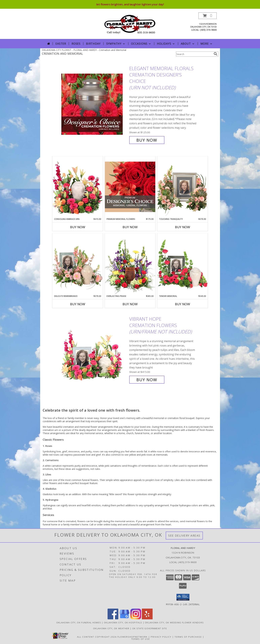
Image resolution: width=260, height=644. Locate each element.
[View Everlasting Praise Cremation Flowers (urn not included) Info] (130, 264)
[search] (215, 54)
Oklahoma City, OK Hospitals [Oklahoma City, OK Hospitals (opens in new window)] (123, 622)
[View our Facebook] (113, 618)
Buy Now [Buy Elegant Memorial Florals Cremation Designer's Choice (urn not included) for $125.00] (147, 140)
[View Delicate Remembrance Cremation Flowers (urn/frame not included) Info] (78, 264)
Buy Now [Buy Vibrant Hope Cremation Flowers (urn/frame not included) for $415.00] (147, 380)
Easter (61, 44)
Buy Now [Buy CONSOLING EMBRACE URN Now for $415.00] (78, 227)
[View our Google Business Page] (124, 618)
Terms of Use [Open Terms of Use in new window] (141, 639)
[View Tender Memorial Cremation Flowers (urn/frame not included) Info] (183, 264)
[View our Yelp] (147, 618)
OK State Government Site (150, 628)
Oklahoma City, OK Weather (111, 628)
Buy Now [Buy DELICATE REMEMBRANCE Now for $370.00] (78, 304)
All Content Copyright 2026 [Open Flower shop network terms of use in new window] (97, 637)
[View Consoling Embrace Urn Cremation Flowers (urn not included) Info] (78, 187)
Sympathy (116, 44)
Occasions (141, 44)
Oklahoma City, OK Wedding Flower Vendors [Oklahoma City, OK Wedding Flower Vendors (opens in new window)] (174, 622)
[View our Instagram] (136, 618)
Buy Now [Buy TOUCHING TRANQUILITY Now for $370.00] (183, 227)
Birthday (93, 44)
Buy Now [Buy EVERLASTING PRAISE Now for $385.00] (130, 304)
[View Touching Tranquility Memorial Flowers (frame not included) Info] (183, 187)
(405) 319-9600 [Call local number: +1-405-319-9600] (208, 30)
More (207, 44)
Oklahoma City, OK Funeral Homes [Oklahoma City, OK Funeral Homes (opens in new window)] (79, 622)
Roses (76, 44)
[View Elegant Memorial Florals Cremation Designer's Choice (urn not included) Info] (94, 104)
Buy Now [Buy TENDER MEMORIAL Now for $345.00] (183, 304)
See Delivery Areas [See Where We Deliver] (184, 536)
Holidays (166, 44)
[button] (208, 16)
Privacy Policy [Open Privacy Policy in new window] (161, 637)
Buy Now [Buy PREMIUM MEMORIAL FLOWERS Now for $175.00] (130, 227)
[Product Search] (194, 54)
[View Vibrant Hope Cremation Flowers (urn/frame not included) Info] (94, 349)
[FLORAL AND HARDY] (130, 24)
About (188, 44)
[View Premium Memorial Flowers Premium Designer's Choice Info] (130, 187)
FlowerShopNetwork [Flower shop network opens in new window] (133, 637)
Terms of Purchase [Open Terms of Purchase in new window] (188, 637)
